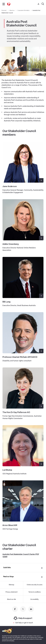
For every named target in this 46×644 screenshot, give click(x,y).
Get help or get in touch (24, 623)
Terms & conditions (35, 592)
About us (12, 10)
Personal (4, 10)
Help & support (23, 618)
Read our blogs (8, 577)
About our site (11, 599)
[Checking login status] (39, 4)
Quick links (7, 568)
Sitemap (11, 585)
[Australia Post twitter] (23, 609)
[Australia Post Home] (9, 4)
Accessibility (35, 599)
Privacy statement (11, 592)
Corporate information (24, 10)
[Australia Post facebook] (15, 609)
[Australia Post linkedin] (31, 609)
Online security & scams (35, 585)
